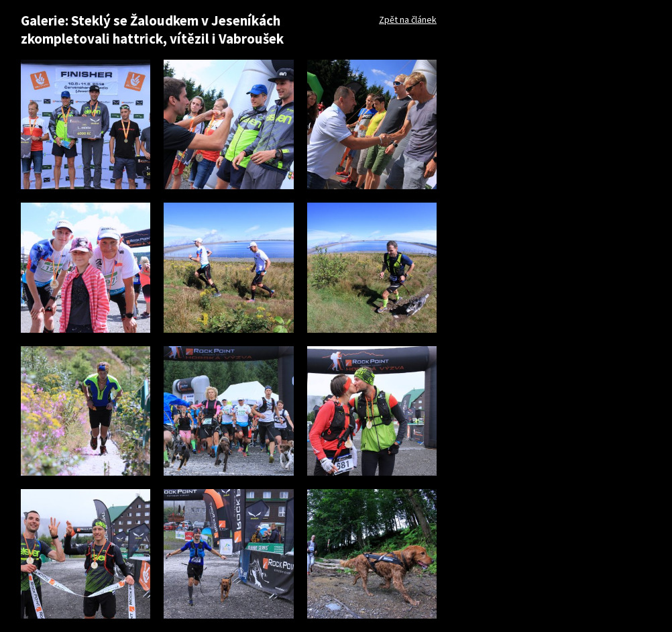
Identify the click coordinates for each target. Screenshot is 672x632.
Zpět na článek (408, 19)
